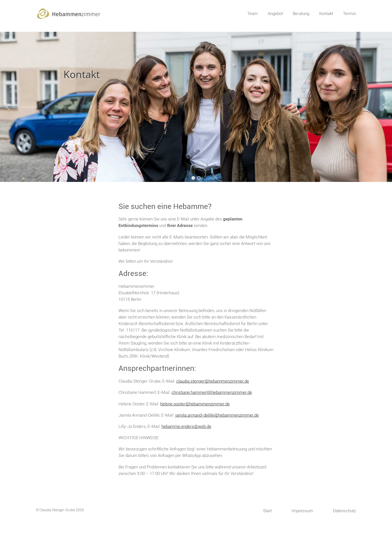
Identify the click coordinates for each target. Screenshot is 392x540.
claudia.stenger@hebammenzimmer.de (213, 381)
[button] (8, 107)
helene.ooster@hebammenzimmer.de (195, 404)
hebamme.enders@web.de (186, 426)
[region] (196, 107)
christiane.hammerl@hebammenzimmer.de (212, 392)
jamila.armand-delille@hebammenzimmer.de (217, 415)
